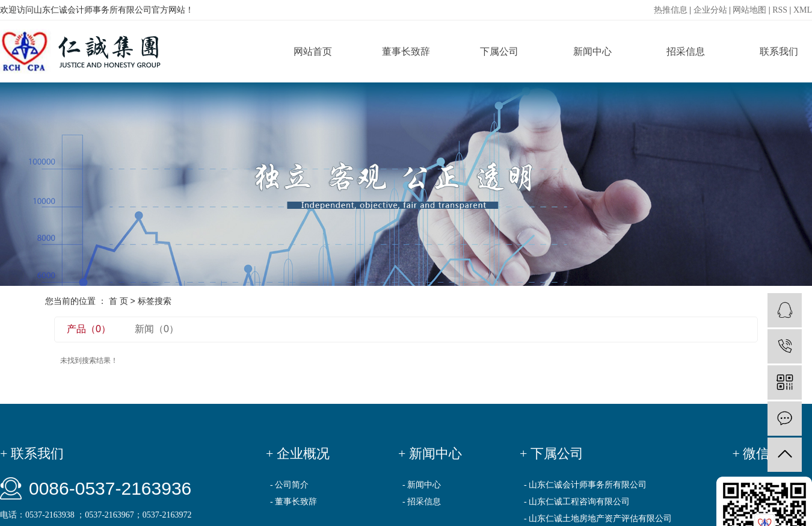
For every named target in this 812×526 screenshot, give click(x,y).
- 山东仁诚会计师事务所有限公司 (585, 485)
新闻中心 (592, 51)
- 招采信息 (422, 502)
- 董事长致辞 (294, 502)
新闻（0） (157, 329)
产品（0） (89, 329)
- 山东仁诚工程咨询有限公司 (577, 502)
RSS (780, 10)
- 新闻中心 (422, 485)
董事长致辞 (406, 51)
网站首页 (313, 51)
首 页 (118, 301)
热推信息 (671, 10)
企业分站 (710, 10)
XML (803, 10)
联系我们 (779, 51)
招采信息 (686, 51)
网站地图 (749, 10)
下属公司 (499, 51)
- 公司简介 (289, 485)
